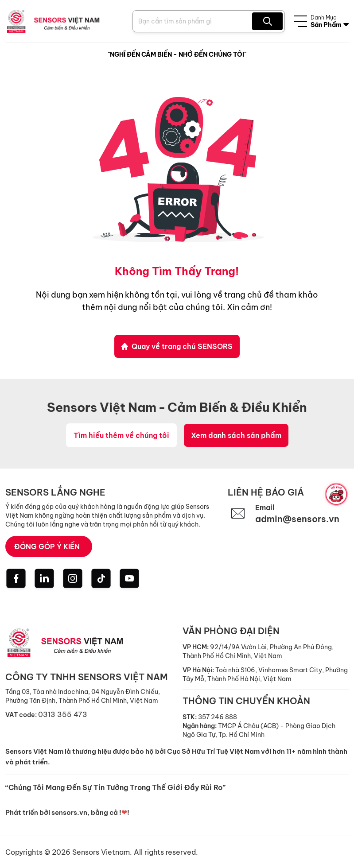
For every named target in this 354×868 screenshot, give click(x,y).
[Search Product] (193, 21)
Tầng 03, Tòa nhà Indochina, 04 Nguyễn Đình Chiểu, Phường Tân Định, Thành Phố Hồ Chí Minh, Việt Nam (83, 696)
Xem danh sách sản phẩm (236, 435)
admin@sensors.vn (297, 519)
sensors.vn (69, 812)
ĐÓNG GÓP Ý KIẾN (47, 546)
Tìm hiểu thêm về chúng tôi (121, 435)
